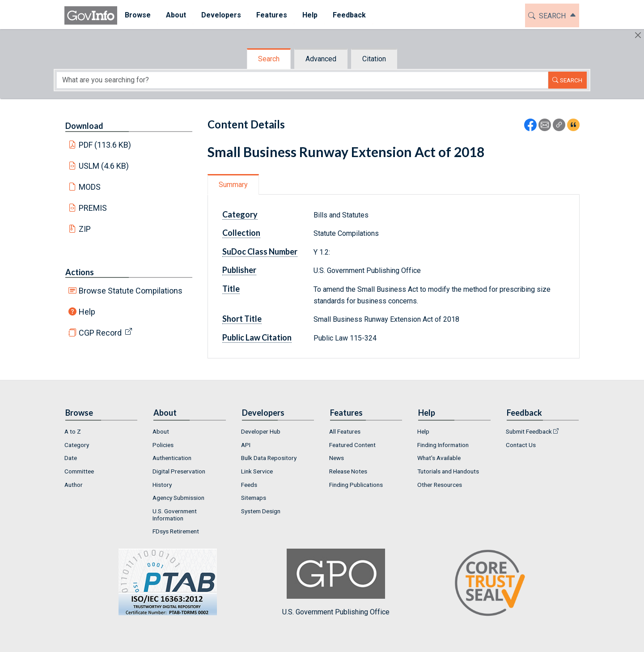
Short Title (242, 319)
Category (240, 214)
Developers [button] (221, 15)
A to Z (73, 431)
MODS (90, 187)
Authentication (172, 458)
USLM (104, 166)
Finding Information (443, 445)
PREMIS (93, 208)
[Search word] (302, 80)
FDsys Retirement (176, 531)
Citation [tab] (374, 59)
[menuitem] (138, 15)
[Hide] (638, 35)
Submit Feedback (529, 431)
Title (231, 289)
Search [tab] (269, 59)
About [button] (176, 15)
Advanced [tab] (321, 59)
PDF (105, 145)
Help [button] (310, 15)
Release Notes (348, 471)
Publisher (239, 270)
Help (87, 312)
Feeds (249, 485)
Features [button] (272, 15)
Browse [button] (138, 15)
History (162, 485)
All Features (345, 431)
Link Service (257, 471)
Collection (241, 233)
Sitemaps (254, 498)
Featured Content (352, 445)
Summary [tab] (233, 185)
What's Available (439, 458)
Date (71, 458)
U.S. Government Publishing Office (336, 582)
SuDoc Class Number (260, 251)
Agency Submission (178, 498)
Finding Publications (356, 485)
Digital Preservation (179, 471)
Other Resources (440, 485)
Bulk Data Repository (269, 458)
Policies (163, 445)
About (161, 431)
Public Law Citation (257, 337)
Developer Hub (261, 431)
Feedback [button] (349, 15)
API (246, 445)
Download (84, 126)
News (337, 458)
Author (74, 485)
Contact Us (521, 445)
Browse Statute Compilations (131, 291)
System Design (261, 511)
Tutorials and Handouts (448, 471)
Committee (79, 471)
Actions (80, 272)
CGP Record (100, 333)
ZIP (85, 229)
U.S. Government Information (175, 515)
